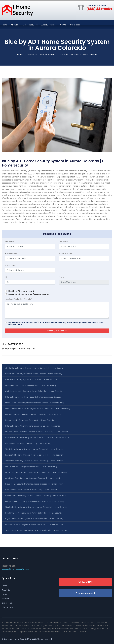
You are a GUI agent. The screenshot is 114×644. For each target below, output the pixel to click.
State (61, 277)
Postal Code (10, 265)
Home (5, 25)
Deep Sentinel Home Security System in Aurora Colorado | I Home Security (38, 408)
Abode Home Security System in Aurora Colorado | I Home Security (34, 368)
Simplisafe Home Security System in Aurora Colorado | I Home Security (36, 507)
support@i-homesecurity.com (20, 349)
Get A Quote (86, 582)
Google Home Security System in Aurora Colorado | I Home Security (35, 501)
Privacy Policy (8, 607)
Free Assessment (85, 593)
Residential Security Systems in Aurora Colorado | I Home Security (34, 455)
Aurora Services (30, 25)
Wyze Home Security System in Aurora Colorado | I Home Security (34, 519)
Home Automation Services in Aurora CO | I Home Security (31, 385)
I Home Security (20, 639)
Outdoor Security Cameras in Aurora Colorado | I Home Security (33, 414)
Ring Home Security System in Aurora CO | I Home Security (31, 490)
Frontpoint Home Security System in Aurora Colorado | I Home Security (36, 472)
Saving (63, 25)
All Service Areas (49, 25)
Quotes (5, 594)
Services (6, 599)
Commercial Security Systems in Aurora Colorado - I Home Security (34, 524)
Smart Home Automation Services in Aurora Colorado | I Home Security (36, 530)
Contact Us (7, 603)
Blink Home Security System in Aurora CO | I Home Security (31, 379)
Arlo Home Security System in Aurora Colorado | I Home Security (33, 478)
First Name (10, 242)
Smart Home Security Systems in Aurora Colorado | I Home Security (35, 403)
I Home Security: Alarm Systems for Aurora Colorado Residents (33, 426)
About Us (15, 25)
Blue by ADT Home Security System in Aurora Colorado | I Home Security (37, 437)
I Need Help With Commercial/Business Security (28, 294)
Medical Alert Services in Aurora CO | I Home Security (28, 443)
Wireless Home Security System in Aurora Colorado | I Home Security (35, 495)
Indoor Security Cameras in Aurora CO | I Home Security (30, 420)
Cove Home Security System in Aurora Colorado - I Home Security (34, 374)
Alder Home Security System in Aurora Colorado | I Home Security (34, 461)
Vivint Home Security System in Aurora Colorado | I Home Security (34, 449)
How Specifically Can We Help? (18, 299)
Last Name (64, 242)
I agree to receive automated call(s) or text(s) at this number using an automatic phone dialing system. (55, 323)
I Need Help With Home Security (21, 291)
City (7, 277)
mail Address (11, 253)
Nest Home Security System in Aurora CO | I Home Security (31, 466)
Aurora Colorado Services (36, 54)
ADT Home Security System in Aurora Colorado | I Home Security (34, 391)
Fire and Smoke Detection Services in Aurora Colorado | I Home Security (36, 432)
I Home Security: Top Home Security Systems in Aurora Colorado (33, 397)
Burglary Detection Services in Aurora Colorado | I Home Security (34, 513)
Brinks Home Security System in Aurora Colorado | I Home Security (34, 484)
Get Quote (75, 25)
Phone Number (65, 253)
